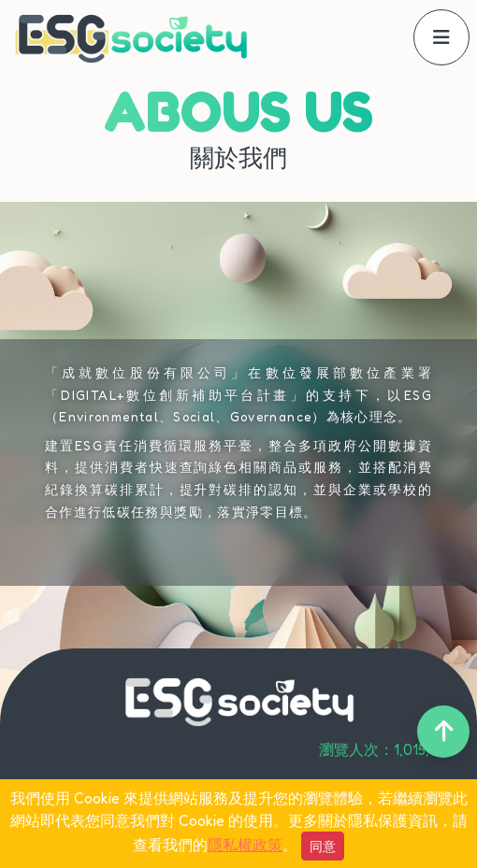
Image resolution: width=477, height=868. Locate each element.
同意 (323, 846)
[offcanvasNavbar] (441, 37)
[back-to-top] (443, 732)
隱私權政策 (245, 845)
